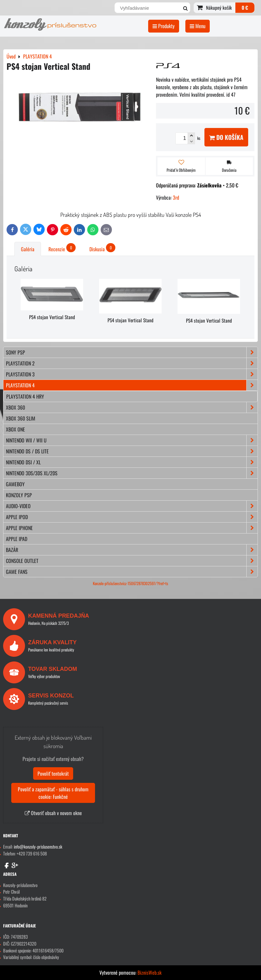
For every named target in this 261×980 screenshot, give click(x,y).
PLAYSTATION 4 (132, 385)
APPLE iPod (132, 517)
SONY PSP (132, 352)
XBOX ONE (15, 429)
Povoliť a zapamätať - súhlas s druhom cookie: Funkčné (53, 793)
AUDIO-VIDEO (132, 506)
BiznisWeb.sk (150, 972)
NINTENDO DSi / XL (132, 462)
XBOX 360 (132, 407)
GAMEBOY (15, 484)
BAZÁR (132, 550)
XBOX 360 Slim (21, 418)
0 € (245, 8)
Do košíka (226, 137)
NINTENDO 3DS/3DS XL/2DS (132, 473)
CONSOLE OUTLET (132, 561)
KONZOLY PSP (19, 495)
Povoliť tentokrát (53, 773)
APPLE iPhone (132, 528)
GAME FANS (132, 572)
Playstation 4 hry (25, 396)
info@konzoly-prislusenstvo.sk (38, 847)
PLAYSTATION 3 (132, 374)
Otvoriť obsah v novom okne (53, 813)
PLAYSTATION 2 (132, 363)
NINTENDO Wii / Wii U (132, 440)
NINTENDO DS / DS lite (132, 451)
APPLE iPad (17, 539)
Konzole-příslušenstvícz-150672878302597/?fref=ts (130, 583)
